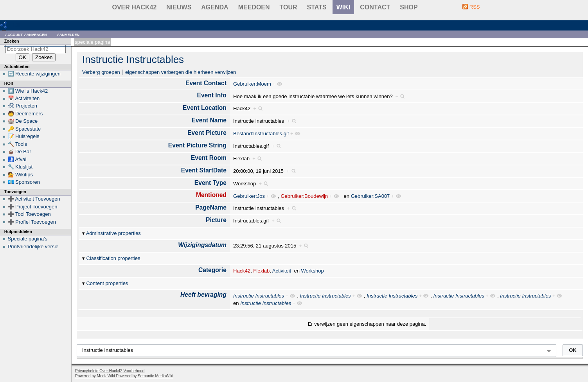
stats (317, 7)
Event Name (209, 120)
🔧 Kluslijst (20, 167)
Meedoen (254, 7)
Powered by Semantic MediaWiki (145, 376)
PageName (211, 207)
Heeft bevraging (203, 295)
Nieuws (179, 7)
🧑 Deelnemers (25, 114)
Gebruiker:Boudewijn (304, 196)
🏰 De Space (23, 121)
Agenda (215, 7)
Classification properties (113, 258)
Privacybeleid (87, 371)
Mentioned (211, 195)
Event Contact (206, 83)
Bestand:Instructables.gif (261, 134)
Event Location (205, 108)
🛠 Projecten (23, 106)
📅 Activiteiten (24, 98)
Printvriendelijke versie (33, 247)
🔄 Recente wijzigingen (34, 74)
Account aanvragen (26, 34)
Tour (289, 7)
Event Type (210, 183)
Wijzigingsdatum (202, 245)
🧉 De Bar (20, 152)
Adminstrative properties (113, 233)
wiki (343, 7)
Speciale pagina (92, 42)
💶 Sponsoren (24, 182)
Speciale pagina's (28, 239)
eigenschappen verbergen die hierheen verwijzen (181, 72)
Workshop (313, 271)
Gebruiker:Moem (252, 84)
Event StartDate (204, 170)
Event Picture (207, 133)
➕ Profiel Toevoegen (32, 222)
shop (409, 7)
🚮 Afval (17, 159)
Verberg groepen (101, 72)
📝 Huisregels (24, 136)
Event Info (212, 95)
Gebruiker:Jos (249, 196)
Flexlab (261, 271)
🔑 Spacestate (24, 129)
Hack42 (242, 271)
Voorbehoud (134, 371)
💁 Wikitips (20, 175)
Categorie (212, 270)
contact (375, 7)
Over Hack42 (135, 7)
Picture (216, 220)
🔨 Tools (18, 144)
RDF (16, 25)
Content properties (107, 283)
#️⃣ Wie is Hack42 (28, 91)
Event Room (209, 158)
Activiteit (282, 271)
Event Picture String (197, 145)
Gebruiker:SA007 (370, 196)
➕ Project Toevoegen (33, 207)
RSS (475, 7)
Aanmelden (68, 34)
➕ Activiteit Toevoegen (34, 199)
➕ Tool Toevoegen (29, 214)
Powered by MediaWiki (95, 376)
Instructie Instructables (133, 59)
